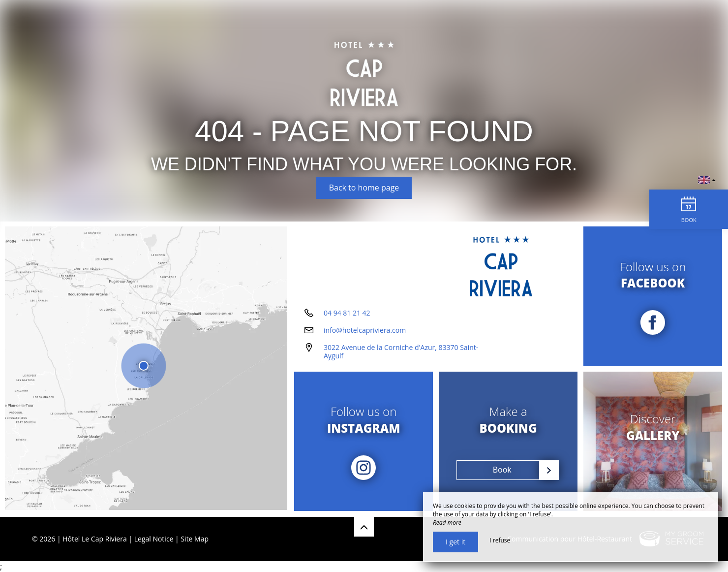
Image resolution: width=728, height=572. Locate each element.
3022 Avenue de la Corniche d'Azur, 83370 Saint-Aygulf (401, 352)
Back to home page (364, 188)
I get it (455, 542)
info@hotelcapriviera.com (365, 331)
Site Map (195, 539)
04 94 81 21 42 (347, 314)
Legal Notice (154, 539)
